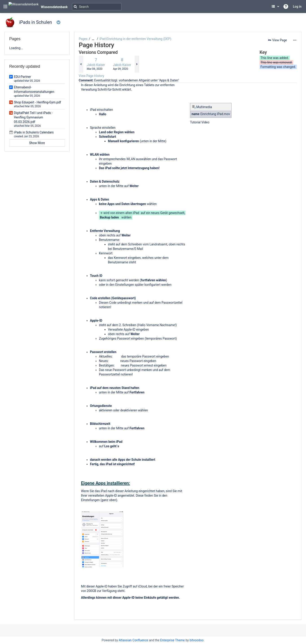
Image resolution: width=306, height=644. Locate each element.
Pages (83, 39)
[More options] (295, 40)
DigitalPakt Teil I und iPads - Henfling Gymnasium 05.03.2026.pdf (33, 117)
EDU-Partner (22, 77)
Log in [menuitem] (297, 7)
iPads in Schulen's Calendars (34, 132)
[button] (5, 7)
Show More (37, 143)
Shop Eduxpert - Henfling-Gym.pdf (37, 102)
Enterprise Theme (172, 640)
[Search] (97, 7)
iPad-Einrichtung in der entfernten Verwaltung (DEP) (135, 39)
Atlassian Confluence (133, 640)
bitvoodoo (197, 640)
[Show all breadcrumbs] (93, 39)
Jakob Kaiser (96, 65)
